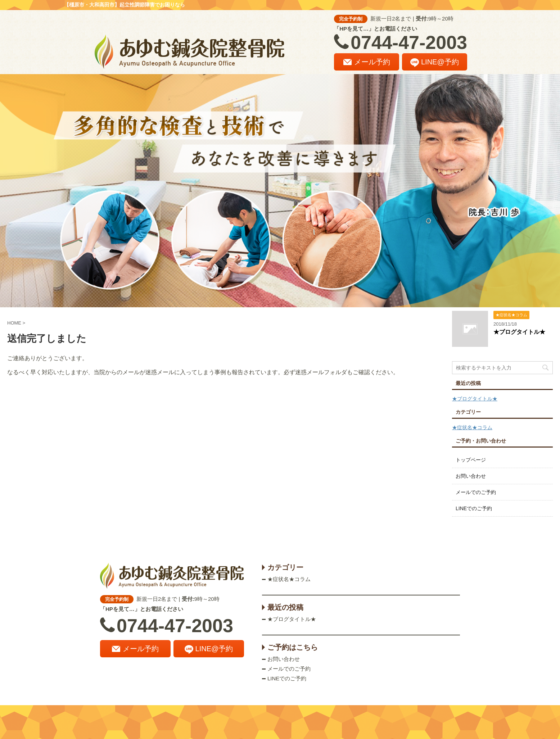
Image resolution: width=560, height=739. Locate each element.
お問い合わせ (471, 476)
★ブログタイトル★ (519, 332)
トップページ (471, 460)
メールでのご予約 (476, 492)
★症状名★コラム (472, 427)
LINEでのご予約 (474, 508)
